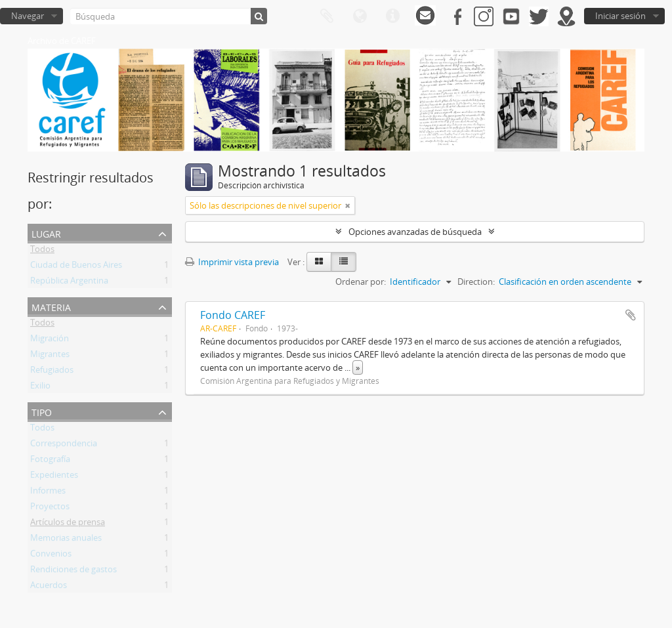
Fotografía (50, 461)
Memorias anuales (66, 540)
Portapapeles (327, 16)
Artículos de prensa (68, 524)
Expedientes (54, 477)
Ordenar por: (361, 282)
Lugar (46, 233)
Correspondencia (64, 446)
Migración (50, 341)
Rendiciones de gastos (73, 572)
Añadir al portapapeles (631, 315)
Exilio (40, 388)
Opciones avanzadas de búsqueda (415, 232)
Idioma (360, 16)
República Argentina (69, 283)
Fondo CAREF (233, 315)
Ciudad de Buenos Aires (76, 267)
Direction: (476, 282)
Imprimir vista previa (232, 262)
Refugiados (52, 372)
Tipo (42, 411)
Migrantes (50, 356)
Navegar (28, 16)
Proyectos (50, 509)
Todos (42, 251)
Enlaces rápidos (392, 16)
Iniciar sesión (620, 16)
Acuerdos (49, 587)
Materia (51, 306)
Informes (48, 493)
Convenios (51, 556)
